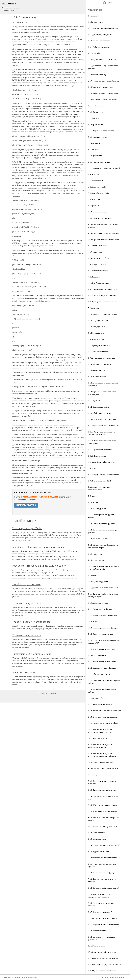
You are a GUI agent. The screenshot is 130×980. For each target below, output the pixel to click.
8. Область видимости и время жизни (102, 649)
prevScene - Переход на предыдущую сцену (39, 566)
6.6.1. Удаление (94, 401)
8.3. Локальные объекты (97, 698)
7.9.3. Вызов (93, 622)
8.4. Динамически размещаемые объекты (104, 723)
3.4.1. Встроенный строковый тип (101, 131)
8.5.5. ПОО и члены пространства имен (103, 805)
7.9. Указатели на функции (98, 603)
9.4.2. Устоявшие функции (98, 931)
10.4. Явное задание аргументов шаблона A (105, 965)
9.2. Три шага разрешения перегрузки (102, 918)
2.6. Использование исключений (100, 87)
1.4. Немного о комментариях (99, 41)
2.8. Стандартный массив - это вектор (102, 100)
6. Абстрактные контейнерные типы (102, 358)
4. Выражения (93, 206)
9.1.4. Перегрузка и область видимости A (104, 888)
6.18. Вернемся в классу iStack (100, 481)
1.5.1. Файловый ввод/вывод (99, 47)
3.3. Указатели (94, 118)
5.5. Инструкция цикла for (98, 321)
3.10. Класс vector (95, 174)
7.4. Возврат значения (96, 560)
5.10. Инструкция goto (97, 339)
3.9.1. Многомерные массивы (99, 162)
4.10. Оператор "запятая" (98, 264)
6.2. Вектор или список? (97, 370)
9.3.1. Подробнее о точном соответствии (103, 924)
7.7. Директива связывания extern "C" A (103, 588)
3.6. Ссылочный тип (96, 143)
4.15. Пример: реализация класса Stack (103, 302)
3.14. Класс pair (94, 199)
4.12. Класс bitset (95, 277)
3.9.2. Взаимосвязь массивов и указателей (104, 168)
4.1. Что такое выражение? (98, 212)
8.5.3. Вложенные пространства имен (102, 790)
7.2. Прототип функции (97, 508)
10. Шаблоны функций (97, 946)
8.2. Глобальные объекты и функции (102, 668)
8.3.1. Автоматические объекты (100, 704)
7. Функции (93, 496)
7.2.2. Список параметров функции (101, 524)
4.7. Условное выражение (98, 246)
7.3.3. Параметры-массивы (98, 539)
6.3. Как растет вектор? (97, 377)
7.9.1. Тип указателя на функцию (101, 609)
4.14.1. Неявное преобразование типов (103, 289)
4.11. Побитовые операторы (99, 271)
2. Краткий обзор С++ (96, 53)
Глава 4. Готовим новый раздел (32, 622)
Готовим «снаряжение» (27, 603)
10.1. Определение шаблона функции (102, 952)
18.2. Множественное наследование (112, 977)
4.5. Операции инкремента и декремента (103, 233)
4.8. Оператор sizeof (96, 252)
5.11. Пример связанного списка (100, 345)
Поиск (107, 3)
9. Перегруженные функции (99, 851)
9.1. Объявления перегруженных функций (104, 858)
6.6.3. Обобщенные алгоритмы (100, 413)
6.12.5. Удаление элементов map (100, 450)
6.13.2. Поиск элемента (97, 456)
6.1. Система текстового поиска (100, 364)
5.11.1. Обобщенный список (99, 352)
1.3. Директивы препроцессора (100, 35)
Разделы (52, 693)
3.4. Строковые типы (96, 125)
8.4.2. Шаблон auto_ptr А (98, 738)
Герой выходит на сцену (27, 584)
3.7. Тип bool (93, 149)
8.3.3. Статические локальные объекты (103, 717)
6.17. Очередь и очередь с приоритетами (103, 475)
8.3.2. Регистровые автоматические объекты (105, 711)
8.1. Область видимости (97, 655)
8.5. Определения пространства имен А (103, 769)
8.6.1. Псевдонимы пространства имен (103, 827)
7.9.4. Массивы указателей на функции (103, 628)
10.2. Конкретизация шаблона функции (103, 958)
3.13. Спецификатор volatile (99, 193)
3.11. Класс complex (96, 181)
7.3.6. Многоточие (95, 554)
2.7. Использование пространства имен (103, 93)
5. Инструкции (94, 308)
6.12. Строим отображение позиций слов (104, 426)
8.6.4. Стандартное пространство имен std (104, 845)
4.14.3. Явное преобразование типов (102, 296)
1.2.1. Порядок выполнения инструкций (103, 28)
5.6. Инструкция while (97, 327)
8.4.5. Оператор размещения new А (101, 762)
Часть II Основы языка (97, 106)
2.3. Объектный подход (97, 75)
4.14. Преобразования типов (99, 283)
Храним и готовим (24, 673)
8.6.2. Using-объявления (97, 833)
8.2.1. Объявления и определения (101, 674)
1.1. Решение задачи (96, 22)
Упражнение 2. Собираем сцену (32, 654)
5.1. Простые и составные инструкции (103, 314)
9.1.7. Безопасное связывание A (100, 912)
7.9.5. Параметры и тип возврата (100, 634)
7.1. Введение (93, 502)
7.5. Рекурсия (93, 575)
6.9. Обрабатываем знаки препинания (102, 419)
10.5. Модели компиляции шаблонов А (103, 971)
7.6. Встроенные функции (98, 582)
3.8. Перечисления (95, 156)
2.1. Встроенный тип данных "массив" (103, 60)
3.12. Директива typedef (97, 187)
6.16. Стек (92, 468)
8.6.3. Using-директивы (97, 839)
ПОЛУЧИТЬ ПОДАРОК (26, 505)
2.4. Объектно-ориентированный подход (103, 81)
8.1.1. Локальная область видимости (102, 662)
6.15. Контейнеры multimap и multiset (102, 462)
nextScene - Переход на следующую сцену (38, 547)
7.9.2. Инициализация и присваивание (103, 615)
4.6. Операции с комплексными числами (103, 239)
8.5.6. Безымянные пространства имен (103, 811)
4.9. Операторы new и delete (99, 258)
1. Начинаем (93, 16)
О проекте (43, 693)
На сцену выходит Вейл (27, 528)
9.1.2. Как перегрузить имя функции (102, 873)
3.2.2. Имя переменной (97, 112)
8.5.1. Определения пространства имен (103, 775)
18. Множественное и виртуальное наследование (21, 977)
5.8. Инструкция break (97, 333)
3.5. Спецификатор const (97, 137)
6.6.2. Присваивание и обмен (99, 407)
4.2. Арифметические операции (100, 218)
